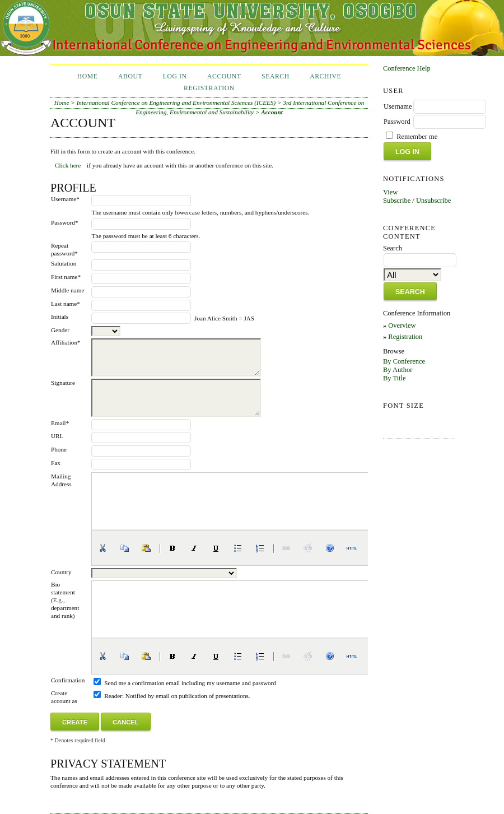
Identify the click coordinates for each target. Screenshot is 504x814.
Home (88, 76)
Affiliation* (66, 342)
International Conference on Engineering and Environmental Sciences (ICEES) (176, 103)
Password (397, 122)
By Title (395, 378)
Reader (113, 696)
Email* (60, 423)
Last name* (66, 304)
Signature (63, 383)
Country (61, 572)
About (130, 76)
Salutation (64, 263)
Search (276, 76)
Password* (64, 222)
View (390, 192)
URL (57, 436)
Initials (60, 317)
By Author (398, 370)
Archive (325, 76)
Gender (60, 330)
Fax (56, 463)
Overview (402, 325)
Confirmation (68, 680)
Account (224, 76)
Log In (175, 76)
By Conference (404, 361)
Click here (68, 165)
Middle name (67, 290)
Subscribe (397, 201)
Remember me (417, 137)
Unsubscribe (433, 201)
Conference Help (407, 68)
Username (398, 106)
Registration (405, 337)
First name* (66, 277)
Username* (65, 199)
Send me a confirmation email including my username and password (190, 683)
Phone (59, 449)
